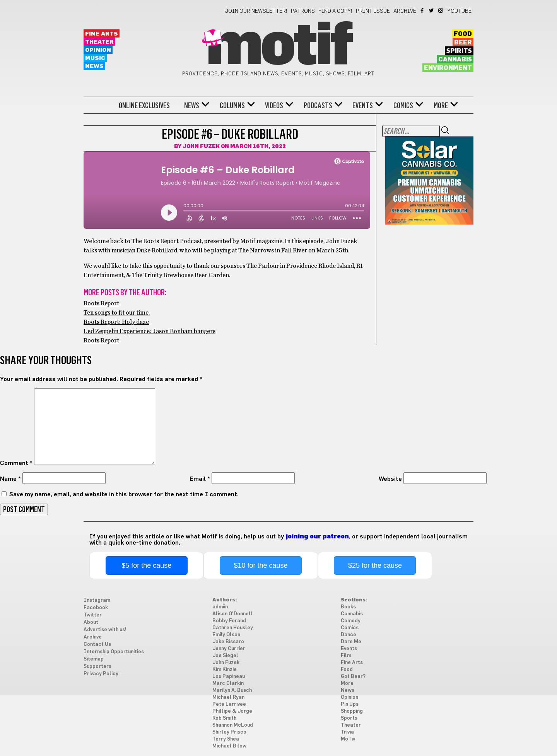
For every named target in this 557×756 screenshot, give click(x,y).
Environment (448, 68)
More (441, 106)
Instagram (441, 10)
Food (463, 34)
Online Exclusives (144, 106)
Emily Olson (226, 635)
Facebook (423, 10)
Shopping (352, 711)
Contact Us (97, 644)
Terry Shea (226, 739)
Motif (278, 46)
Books (348, 607)
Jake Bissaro (228, 642)
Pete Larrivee (229, 704)
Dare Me (351, 642)
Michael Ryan (228, 697)
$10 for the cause (261, 565)
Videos (274, 106)
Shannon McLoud (233, 725)
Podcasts (318, 106)
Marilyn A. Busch (232, 690)
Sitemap (94, 659)
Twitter (432, 10)
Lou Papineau (229, 677)
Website (390, 479)
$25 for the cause (375, 565)
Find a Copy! (335, 11)
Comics (403, 106)
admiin (220, 607)
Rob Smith (224, 718)
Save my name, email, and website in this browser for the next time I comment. (124, 494)
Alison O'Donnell (232, 614)
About (91, 622)
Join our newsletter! (256, 11)
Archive (405, 11)
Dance (349, 635)
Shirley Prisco (229, 732)
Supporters (97, 667)
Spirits (459, 51)
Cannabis (455, 60)
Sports (349, 718)
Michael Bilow (229, 746)
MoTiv (348, 739)
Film (346, 656)
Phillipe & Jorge (232, 711)
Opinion (98, 50)
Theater (99, 42)
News (94, 66)
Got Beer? (353, 677)
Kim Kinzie (225, 670)
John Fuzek (201, 146)
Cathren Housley (233, 628)
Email (200, 479)
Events (363, 106)
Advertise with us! (105, 630)
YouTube (460, 11)
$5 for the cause (146, 565)
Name (10, 479)
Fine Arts (102, 34)
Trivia (347, 732)
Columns (232, 106)
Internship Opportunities (114, 652)
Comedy (351, 621)
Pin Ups (350, 704)
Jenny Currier (229, 649)
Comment (16, 463)
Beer (463, 43)
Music (95, 58)
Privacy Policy (101, 674)
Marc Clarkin (228, 684)
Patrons (303, 11)
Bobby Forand (229, 621)
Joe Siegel (225, 656)
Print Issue (373, 11)
